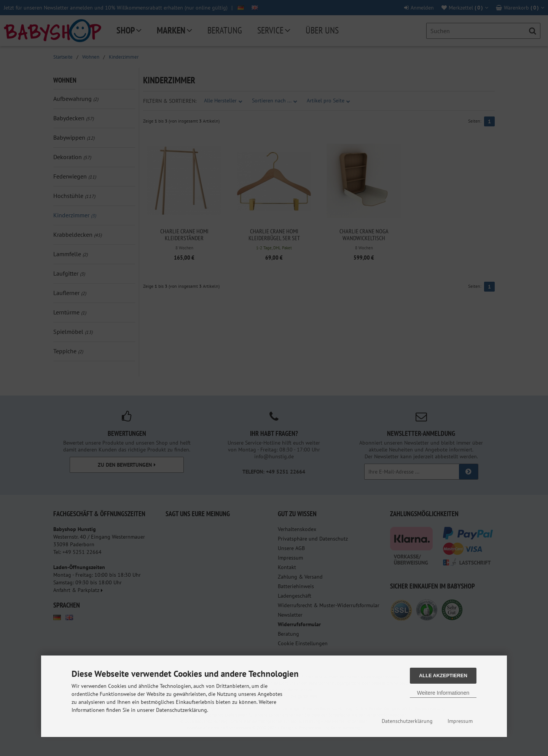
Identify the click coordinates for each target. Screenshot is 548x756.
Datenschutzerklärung (407, 721)
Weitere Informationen (443, 693)
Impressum (460, 721)
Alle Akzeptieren (443, 675)
